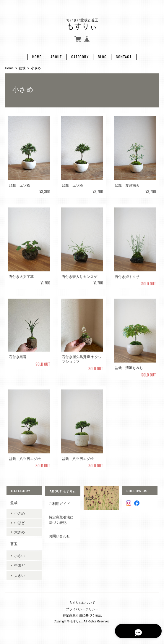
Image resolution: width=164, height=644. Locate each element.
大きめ (20, 531)
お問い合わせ (59, 536)
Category (80, 56)
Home (37, 56)
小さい (20, 554)
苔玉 (14, 543)
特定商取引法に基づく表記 (61, 519)
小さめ (20, 513)
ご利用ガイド (59, 503)
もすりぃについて (82, 599)
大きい (20, 573)
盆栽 (22, 67)
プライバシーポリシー (82, 606)
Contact (124, 56)
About (56, 56)
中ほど (20, 522)
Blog (102, 56)
